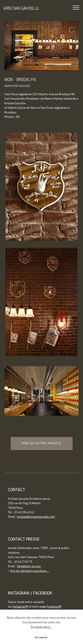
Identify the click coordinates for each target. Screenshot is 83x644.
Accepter (41, 637)
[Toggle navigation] (76, 7)
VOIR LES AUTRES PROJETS (42, 443)
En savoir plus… (41, 627)
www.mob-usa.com (17, 86)
